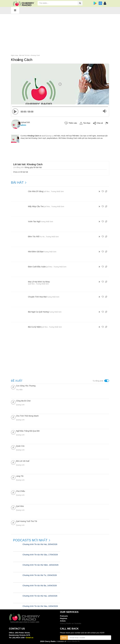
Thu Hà (42, 237)
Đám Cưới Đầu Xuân (37, 267)
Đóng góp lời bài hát (33, 167)
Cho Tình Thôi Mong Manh (27, 416)
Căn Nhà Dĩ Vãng (36, 191)
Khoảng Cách (35, 55)
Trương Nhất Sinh (57, 192)
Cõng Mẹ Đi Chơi (23, 401)
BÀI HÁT (17, 183)
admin (23, 125)
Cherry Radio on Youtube (71, 623)
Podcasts (64, 616)
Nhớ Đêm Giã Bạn (36, 252)
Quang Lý (50, 136)
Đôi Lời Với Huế (23, 461)
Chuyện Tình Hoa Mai (37, 297)
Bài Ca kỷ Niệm (35, 327)
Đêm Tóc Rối (34, 237)
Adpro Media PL (73, 641)
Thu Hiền (19, 390)
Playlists (64, 618)
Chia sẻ (98, 123)
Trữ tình (75, 136)
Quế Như (46, 192)
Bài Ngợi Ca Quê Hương (38, 312)
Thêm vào (71, 123)
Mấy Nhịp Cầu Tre (36, 207)
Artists (63, 621)
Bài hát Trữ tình (24, 55)
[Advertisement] (60, 34)
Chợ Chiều (21, 491)
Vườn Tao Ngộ (34, 222)
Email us (30, 638)
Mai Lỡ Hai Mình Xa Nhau (39, 282)
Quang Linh (20, 405)
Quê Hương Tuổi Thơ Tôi (27, 521)
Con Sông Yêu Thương (26, 386)
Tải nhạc (85, 123)
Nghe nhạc (15, 55)
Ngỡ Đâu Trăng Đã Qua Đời (28, 431)
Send (64, 638)
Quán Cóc (20, 446)
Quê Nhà (20, 506)
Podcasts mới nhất (30, 540)
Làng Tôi (20, 476)
